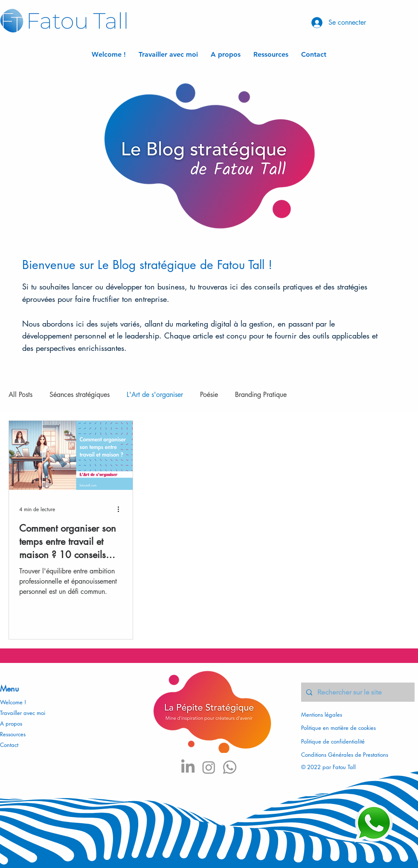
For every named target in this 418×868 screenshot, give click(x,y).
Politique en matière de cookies (339, 728)
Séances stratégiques (80, 395)
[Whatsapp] (230, 767)
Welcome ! (13, 702)
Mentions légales (322, 715)
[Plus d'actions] (121, 509)
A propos (11, 723)
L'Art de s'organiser (155, 395)
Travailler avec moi (23, 713)
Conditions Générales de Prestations (345, 755)
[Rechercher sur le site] (357, 692)
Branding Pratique (261, 395)
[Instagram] (209, 767)
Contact (9, 745)
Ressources (13, 734)
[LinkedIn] (188, 767)
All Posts (20, 395)
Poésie (209, 395)
